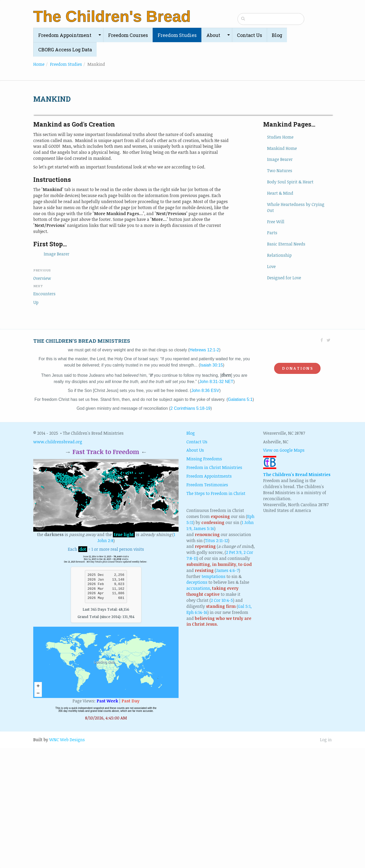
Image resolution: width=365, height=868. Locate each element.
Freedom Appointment (65, 35)
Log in (326, 860)
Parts (272, 353)
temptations (214, 697)
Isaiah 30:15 (211, 485)
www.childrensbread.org (58, 562)
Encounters (44, 414)
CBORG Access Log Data (65, 50)
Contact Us (250, 35)
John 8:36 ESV (205, 511)
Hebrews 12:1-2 (204, 470)
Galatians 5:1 (240, 520)
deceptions (197, 702)
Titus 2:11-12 (217, 661)
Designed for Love (284, 398)
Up (36, 423)
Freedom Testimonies (207, 605)
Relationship (279, 375)
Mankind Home (282, 269)
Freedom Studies (177, 35)
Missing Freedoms (204, 579)
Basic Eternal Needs (286, 364)
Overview (42, 398)
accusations (198, 708)
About (213, 35)
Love (271, 387)
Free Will (276, 342)
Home (39, 64)
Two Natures (280, 291)
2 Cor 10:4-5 (222, 720)
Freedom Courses (128, 35)
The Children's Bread (112, 16)
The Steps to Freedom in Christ (216, 614)
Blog (277, 35)
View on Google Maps (284, 570)
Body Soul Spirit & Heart (290, 302)
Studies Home (280, 257)
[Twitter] (328, 460)
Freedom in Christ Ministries (214, 588)
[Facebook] (322, 460)
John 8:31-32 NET (216, 502)
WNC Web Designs (67, 860)
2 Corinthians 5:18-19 (190, 529)
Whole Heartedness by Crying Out (296, 328)
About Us (195, 570)
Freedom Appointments (209, 596)
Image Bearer (57, 374)
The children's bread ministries (82, 461)
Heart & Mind (280, 313)
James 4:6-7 (227, 691)
